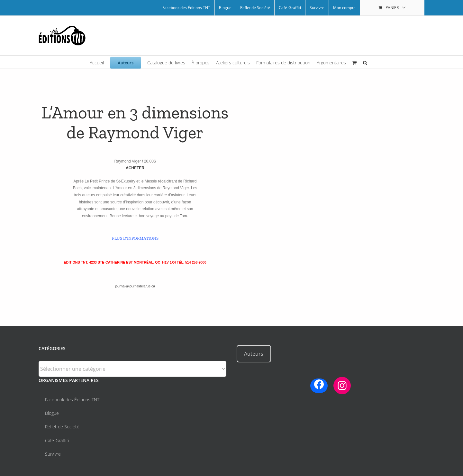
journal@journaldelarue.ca (135, 286)
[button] (365, 62)
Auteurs (254, 354)
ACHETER (135, 168)
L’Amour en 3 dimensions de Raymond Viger (135, 123)
